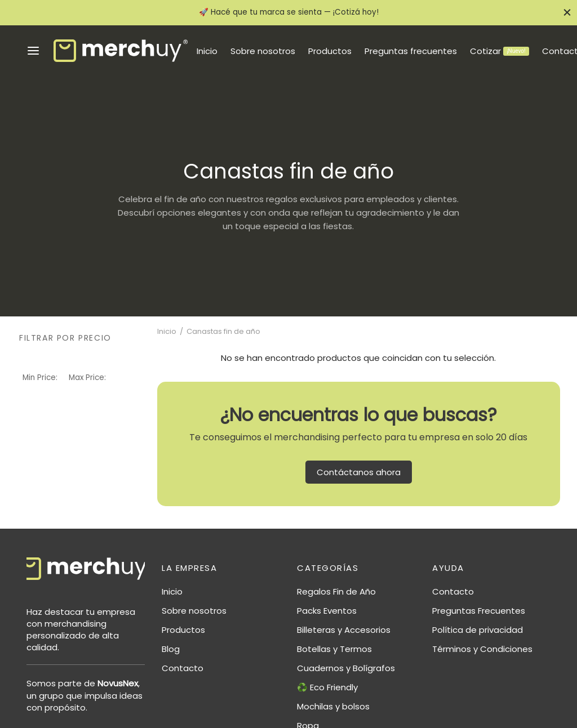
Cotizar (499, 51)
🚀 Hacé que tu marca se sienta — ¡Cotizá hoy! (289, 12)
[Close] (567, 13)
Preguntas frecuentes (411, 51)
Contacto (183, 668)
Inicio (207, 51)
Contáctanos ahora (359, 472)
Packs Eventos (327, 611)
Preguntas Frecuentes (479, 611)
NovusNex (118, 683)
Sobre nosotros (263, 51)
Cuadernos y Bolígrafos (346, 668)
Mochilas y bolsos (333, 706)
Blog (171, 649)
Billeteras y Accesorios (344, 630)
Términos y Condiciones (482, 649)
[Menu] (33, 51)
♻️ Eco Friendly (327, 687)
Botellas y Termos (334, 649)
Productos (330, 51)
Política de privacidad (478, 630)
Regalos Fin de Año (336, 591)
